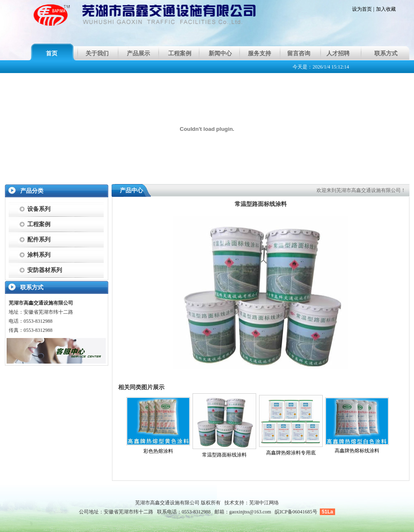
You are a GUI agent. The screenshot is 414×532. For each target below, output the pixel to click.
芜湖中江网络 (264, 503)
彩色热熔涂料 (158, 451)
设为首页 (362, 9)
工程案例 (180, 53)
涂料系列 (39, 255)
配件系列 (39, 240)
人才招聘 (338, 53)
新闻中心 (220, 53)
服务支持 (259, 53)
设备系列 (39, 209)
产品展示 (138, 53)
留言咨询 (299, 53)
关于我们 (97, 53)
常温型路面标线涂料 (224, 455)
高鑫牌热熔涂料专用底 (291, 453)
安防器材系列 (45, 270)
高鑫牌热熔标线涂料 (357, 451)
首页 (52, 53)
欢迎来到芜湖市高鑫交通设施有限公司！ (361, 190)
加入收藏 (386, 9)
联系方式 (386, 53)
